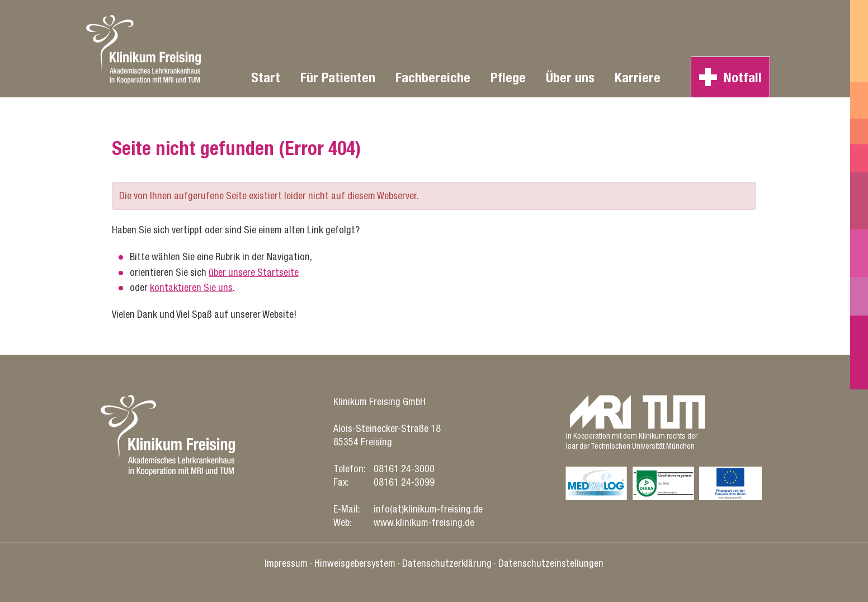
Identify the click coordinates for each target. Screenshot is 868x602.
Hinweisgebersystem (355, 563)
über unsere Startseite (254, 272)
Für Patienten (338, 77)
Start (266, 77)
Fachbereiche (433, 77)
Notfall (743, 77)
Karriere (638, 77)
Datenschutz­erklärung (447, 563)
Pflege (508, 77)
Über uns (570, 77)
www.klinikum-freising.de (424, 522)
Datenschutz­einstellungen (551, 563)
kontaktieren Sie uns (191, 287)
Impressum (286, 563)
